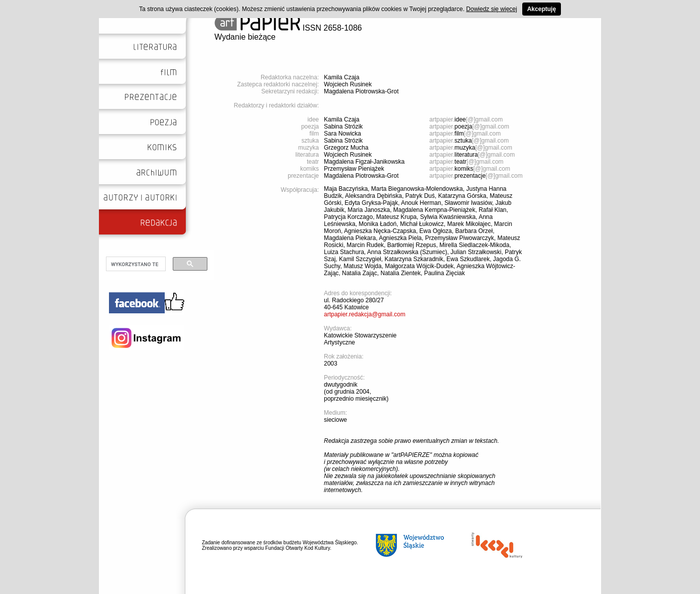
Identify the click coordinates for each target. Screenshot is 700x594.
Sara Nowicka (342, 134)
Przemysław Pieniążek (354, 169)
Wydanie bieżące (245, 37)
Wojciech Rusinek (348, 84)
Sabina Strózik (343, 127)
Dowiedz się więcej (491, 9)
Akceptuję (542, 9)
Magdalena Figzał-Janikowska (364, 162)
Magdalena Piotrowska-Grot (361, 91)
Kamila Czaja (342, 77)
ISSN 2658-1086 (288, 28)
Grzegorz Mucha (346, 148)
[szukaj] (135, 264)
